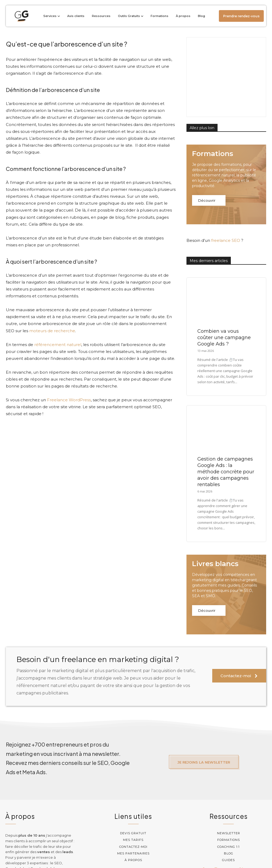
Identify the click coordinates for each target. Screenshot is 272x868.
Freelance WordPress (69, 400)
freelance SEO (226, 203)
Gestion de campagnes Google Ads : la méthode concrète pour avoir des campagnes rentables (226, 434)
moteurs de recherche (52, 331)
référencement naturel (58, 345)
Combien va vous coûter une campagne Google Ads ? (224, 300)
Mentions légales (178, 852)
